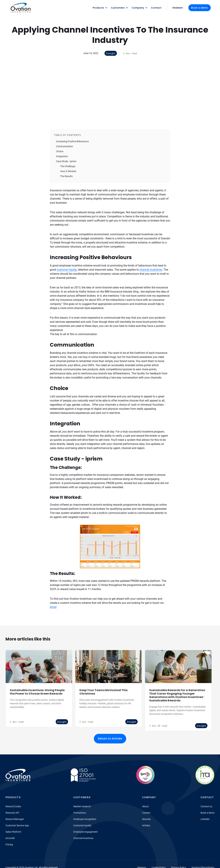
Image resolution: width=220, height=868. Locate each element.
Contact (156, 8)
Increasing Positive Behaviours (72, 141)
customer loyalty (67, 270)
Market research (82, 806)
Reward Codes (13, 806)
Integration (62, 156)
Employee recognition (85, 819)
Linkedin (205, 819)
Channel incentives (83, 838)
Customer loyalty (82, 825)
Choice (60, 151)
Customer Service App (17, 825)
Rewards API (12, 813)
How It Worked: (68, 171)
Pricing (9, 844)
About (145, 806)
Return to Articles (110, 739)
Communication (65, 146)
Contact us (206, 806)
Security (146, 819)
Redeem (178, 8)
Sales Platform (13, 832)
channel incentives (151, 270)
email (53, 607)
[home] (20, 8)
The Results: (67, 176)
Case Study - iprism (66, 161)
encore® (10, 838)
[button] (99, 8)
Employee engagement (86, 832)
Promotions (80, 813)
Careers (146, 813)
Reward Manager (15, 819)
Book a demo (200, 8)
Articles (146, 825)
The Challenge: (68, 166)
